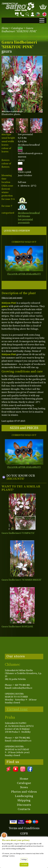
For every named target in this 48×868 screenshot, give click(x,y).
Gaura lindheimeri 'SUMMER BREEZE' (21, 580)
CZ (37, 14)
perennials (24, 223)
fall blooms (24, 216)
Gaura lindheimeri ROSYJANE (17, 627)
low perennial (25, 219)
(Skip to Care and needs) (12, 298)
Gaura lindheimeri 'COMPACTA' (18, 533)
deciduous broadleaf (29, 213)
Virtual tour (17, 709)
